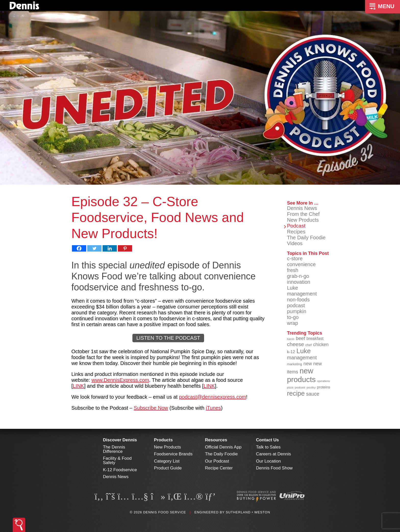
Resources (216, 440)
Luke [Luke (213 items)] (304, 351)
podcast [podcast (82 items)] (300, 387)
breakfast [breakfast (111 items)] (315, 338)
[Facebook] (79, 248)
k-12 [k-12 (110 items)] (291, 352)
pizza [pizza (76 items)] (290, 387)
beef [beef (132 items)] (301, 338)
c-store (295, 258)
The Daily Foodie (306, 238)
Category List (167, 461)
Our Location (268, 461)
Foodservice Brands (173, 454)
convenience (301, 264)
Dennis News (302, 208)
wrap (292, 323)
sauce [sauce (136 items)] (313, 394)
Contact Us (268, 440)
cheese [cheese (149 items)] (296, 344)
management (302, 294)
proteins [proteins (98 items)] (324, 387)
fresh (293, 270)
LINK (78, 386)
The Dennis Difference (114, 449)
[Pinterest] (125, 248)
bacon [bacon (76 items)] (291, 339)
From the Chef (303, 214)
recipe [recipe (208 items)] (296, 393)
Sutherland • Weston (248, 512)
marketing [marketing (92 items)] (295, 364)
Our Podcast (217, 461)
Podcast (296, 226)
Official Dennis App (223, 447)
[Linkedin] (110, 248)
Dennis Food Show (274, 468)
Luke (292, 288)
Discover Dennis (120, 440)
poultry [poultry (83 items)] (311, 387)
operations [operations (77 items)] (323, 381)
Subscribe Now (151, 408)
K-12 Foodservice (120, 470)
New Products (303, 220)
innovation (299, 282)
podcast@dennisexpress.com (213, 397)
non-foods (298, 300)
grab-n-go (298, 276)
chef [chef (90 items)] (309, 345)
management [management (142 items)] (302, 358)
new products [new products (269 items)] (301, 375)
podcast (296, 305)
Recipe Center (219, 468)
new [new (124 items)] (308, 364)
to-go (293, 317)
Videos (295, 243)
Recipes (296, 232)
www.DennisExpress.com (120, 380)
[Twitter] (94, 248)
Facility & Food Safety (117, 460)
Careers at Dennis (274, 454)
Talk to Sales (268, 447)
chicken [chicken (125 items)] (321, 345)
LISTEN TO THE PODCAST (168, 338)
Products (164, 440)
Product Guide (168, 468)
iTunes (213, 408)
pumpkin (297, 311)
